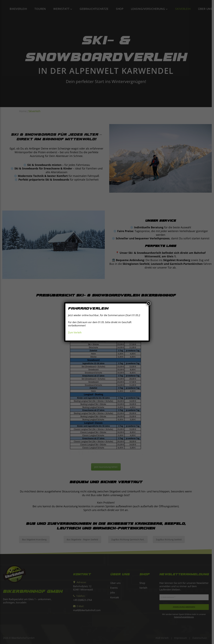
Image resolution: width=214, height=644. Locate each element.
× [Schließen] (149, 303)
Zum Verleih (75, 332)
